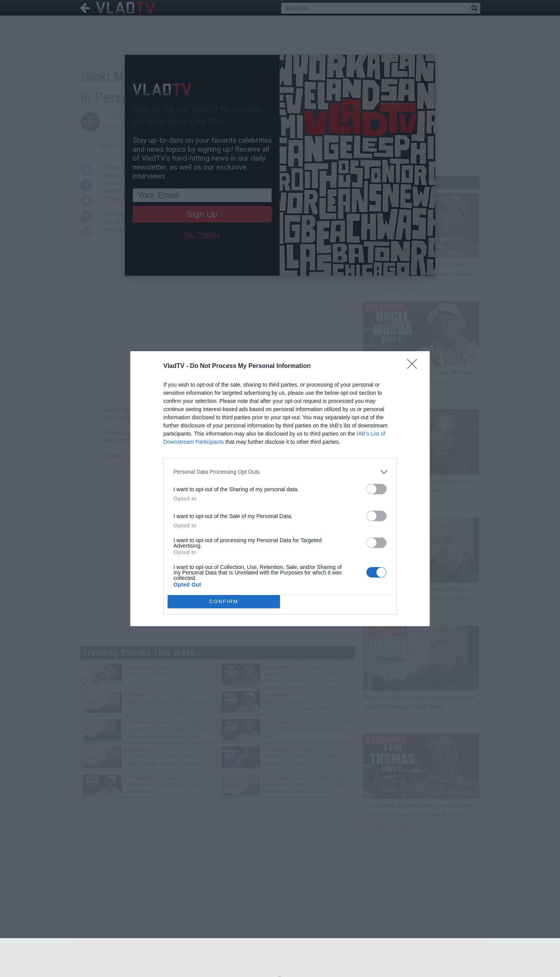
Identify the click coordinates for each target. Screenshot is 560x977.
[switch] (376, 489)
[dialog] (280, 489)
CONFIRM (224, 601)
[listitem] (280, 472)
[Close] (415, 366)
